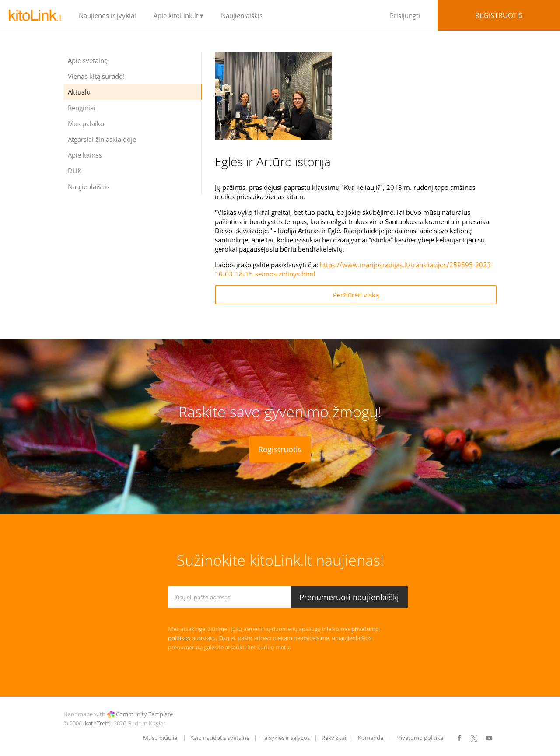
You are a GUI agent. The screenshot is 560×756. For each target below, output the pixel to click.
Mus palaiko (86, 123)
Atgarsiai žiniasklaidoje (102, 139)
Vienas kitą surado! (96, 76)
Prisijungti (405, 15)
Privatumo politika (419, 738)
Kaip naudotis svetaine (220, 738)
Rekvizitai (334, 738)
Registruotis (499, 15)
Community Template (144, 714)
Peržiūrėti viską (356, 295)
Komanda (371, 738)
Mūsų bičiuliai (161, 738)
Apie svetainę (88, 60)
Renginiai (82, 108)
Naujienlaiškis (242, 15)
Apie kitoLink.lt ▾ (178, 15)
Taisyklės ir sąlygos (285, 738)
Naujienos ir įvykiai (107, 15)
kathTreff (97, 723)
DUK (75, 171)
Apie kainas (85, 155)
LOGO (35, 15)
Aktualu (79, 92)
